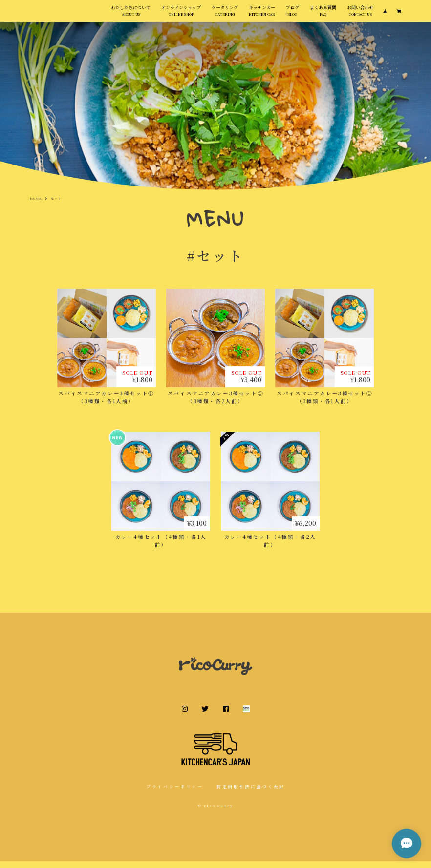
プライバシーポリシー (174, 794)
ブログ (292, 14)
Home (36, 205)
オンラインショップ (181, 14)
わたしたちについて (131, 14)
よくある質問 (323, 14)
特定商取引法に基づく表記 (251, 794)
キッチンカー (262, 14)
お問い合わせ (360, 14)
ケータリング (225, 14)
